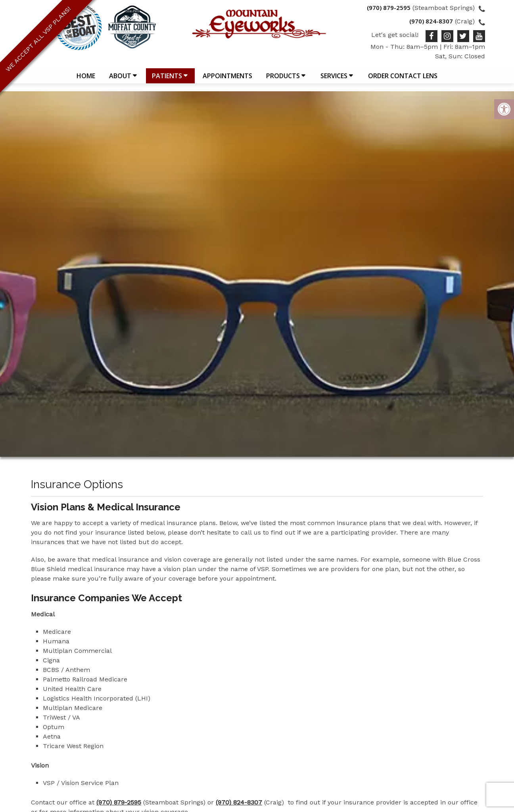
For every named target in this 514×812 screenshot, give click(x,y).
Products (283, 80)
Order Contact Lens (403, 80)
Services (334, 80)
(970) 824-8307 (431, 21)
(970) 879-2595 (389, 8)
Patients (167, 80)
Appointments (227, 80)
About (120, 80)
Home (86, 80)
